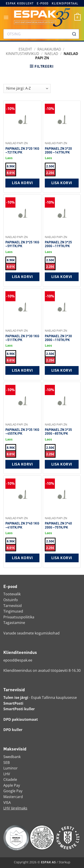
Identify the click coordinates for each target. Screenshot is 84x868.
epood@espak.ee (18, 660)
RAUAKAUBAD (49, 49)
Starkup (65, 862)
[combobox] (41, 34)
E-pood (43, 3)
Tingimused (13, 611)
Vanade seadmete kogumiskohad (31, 633)
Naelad (51, 54)
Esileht (25, 49)
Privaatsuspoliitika (19, 617)
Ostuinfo (11, 600)
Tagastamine (14, 623)
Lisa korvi (22, 183)
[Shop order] (27, 88)
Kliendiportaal (65, 3)
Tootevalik (12, 594)
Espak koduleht (20, 3)
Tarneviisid (13, 606)
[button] (6, 17)
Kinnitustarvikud (23, 54)
